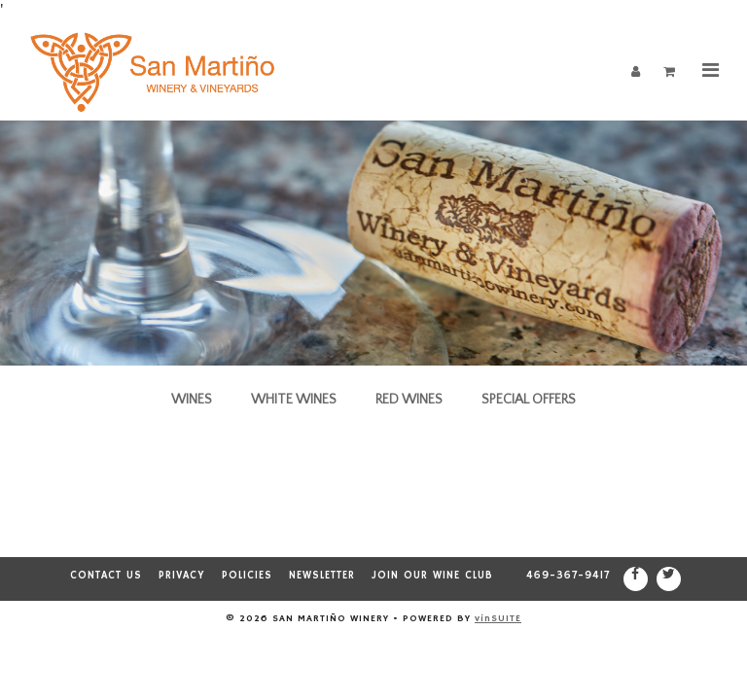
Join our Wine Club (432, 576)
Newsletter (322, 576)
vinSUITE (498, 618)
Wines (192, 400)
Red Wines (409, 400)
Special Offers (529, 400)
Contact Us (106, 576)
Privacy (182, 576)
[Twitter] (669, 579)
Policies (247, 576)
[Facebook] (636, 579)
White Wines (294, 400)
